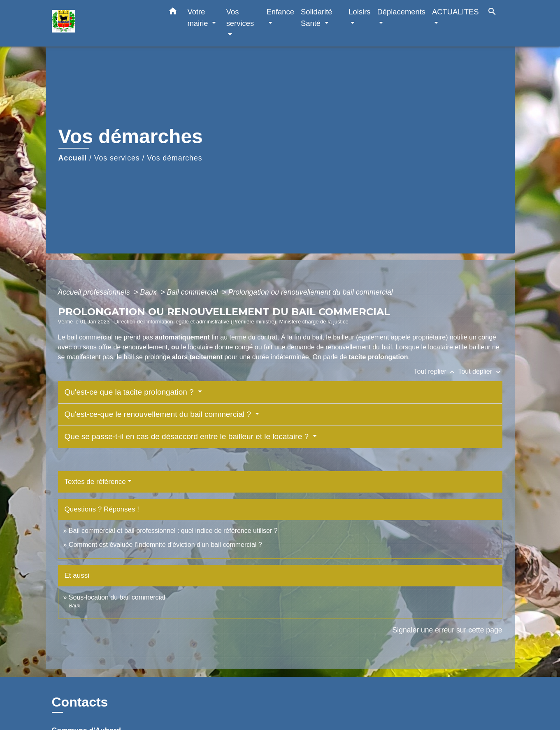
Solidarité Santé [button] (317, 17)
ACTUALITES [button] (455, 12)
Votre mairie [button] (199, 17)
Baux (150, 292)
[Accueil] (103, 23)
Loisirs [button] (359, 12)
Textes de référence (95, 482)
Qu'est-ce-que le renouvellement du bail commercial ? (159, 414)
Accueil (73, 158)
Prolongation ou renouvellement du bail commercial (311, 292)
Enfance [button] (280, 12)
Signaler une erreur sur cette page (447, 630)
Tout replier (436, 371)
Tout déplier (480, 371)
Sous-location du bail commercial (117, 597)
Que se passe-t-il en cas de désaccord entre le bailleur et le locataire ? (188, 436)
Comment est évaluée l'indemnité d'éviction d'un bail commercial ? (165, 545)
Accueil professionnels (95, 292)
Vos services (117, 158)
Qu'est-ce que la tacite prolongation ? (130, 392)
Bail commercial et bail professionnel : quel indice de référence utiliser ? (173, 531)
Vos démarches (174, 158)
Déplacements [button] (402, 12)
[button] (173, 13)
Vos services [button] (240, 17)
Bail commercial (194, 292)
